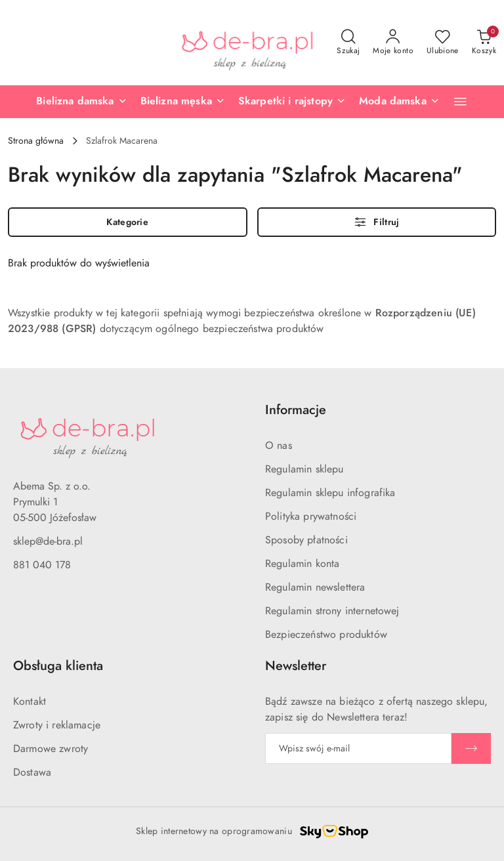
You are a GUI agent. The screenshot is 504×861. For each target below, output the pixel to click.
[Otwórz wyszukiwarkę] (348, 43)
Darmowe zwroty (51, 749)
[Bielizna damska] (81, 102)
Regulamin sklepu (304, 469)
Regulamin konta (302, 564)
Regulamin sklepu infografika (330, 493)
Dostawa (32, 772)
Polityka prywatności (311, 516)
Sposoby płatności (306, 540)
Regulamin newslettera (315, 587)
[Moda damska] (399, 102)
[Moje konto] (393, 43)
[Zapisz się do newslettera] (358, 748)
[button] (460, 101)
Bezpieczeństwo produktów (326, 635)
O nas (279, 446)
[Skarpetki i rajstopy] (292, 102)
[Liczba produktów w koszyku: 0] (484, 43)
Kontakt (30, 702)
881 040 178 (42, 565)
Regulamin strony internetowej (332, 611)
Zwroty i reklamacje (57, 725)
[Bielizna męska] (183, 102)
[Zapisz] (471, 748)
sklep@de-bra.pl (48, 541)
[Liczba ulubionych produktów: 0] (443, 43)
